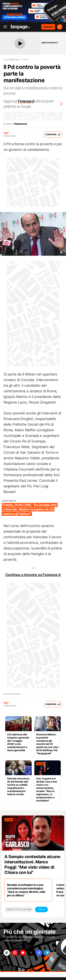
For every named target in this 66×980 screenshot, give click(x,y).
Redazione (21, 124)
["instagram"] (15, 953)
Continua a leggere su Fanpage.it (33, 575)
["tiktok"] (7, 953)
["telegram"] (47, 953)
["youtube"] (23, 953)
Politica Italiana (12, 694)
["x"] (31, 953)
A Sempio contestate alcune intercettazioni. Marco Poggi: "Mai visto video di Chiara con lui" (32, 865)
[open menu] (4, 27)
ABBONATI (48, 27)
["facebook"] (39, 953)
